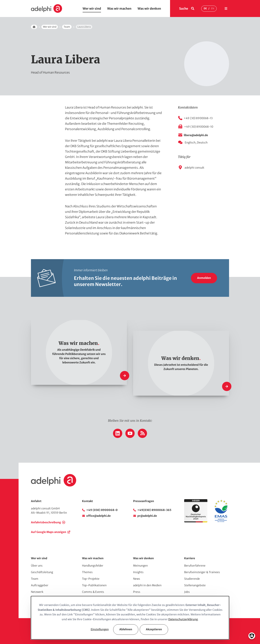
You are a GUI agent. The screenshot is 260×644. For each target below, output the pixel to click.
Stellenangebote (195, 585)
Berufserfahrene (195, 566)
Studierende (192, 579)
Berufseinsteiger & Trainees (202, 572)
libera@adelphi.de (196, 135)
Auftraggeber (40, 585)
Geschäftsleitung (42, 572)
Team (67, 27)
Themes (87, 572)
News (137, 579)
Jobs (187, 592)
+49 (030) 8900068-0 (102, 510)
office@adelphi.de (98, 516)
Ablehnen (126, 629)
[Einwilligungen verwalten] (252, 636)
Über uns (37, 566)
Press (137, 592)
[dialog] (130, 618)
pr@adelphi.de (147, 516)
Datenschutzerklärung (183, 619)
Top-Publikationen (94, 585)
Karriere (190, 558)
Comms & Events (93, 592)
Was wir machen (119, 8)
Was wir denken (149, 8)
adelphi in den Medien (147, 585)
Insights (138, 572)
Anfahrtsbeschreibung (46, 522)
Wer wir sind (92, 8)
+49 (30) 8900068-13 (198, 118)
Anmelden (204, 278)
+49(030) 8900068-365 (154, 510)
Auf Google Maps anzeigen (49, 532)
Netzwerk (37, 592)
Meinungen (140, 566)
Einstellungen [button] (100, 629)
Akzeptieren (154, 629)
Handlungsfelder (93, 566)
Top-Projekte (91, 579)
